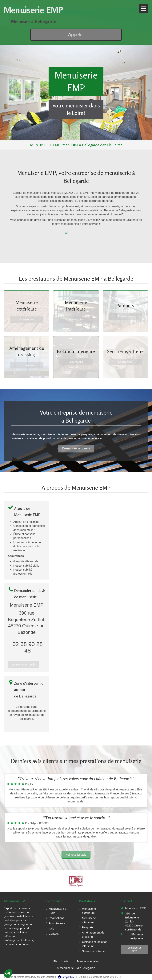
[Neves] (76, 881)
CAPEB (114, 977)
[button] (8, 974)
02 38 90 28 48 (27, 647)
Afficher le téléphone (137, 936)
